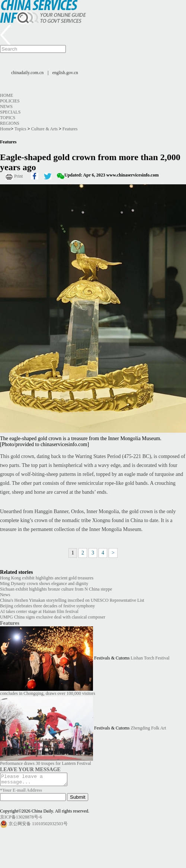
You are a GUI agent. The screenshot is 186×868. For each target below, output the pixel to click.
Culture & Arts (44, 129)
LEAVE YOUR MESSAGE (30, 769)
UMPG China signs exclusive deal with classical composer (53, 617)
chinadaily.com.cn (27, 73)
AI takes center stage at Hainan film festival (39, 611)
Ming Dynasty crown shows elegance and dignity (44, 584)
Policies (10, 101)
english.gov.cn (65, 73)
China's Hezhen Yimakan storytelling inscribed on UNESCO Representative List (72, 600)
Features (70, 129)
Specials (10, 112)
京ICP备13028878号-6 (21, 819)
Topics (8, 118)
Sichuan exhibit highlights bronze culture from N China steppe (56, 589)
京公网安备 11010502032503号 (38, 826)
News (6, 106)
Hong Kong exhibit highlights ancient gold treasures (47, 578)
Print (18, 176)
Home (7, 95)
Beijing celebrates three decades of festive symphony (47, 606)
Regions (10, 123)
